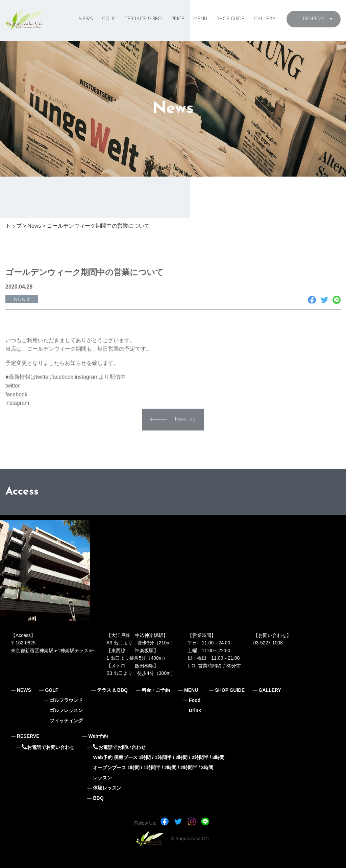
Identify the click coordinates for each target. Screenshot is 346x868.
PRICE (178, 19)
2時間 (181, 757)
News (34, 226)
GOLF (108, 19)
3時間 (218, 757)
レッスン (102, 778)
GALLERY (265, 19)
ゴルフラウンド (66, 700)
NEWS (86, 19)
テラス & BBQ (112, 690)
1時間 (145, 757)
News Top (185, 429)
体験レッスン (107, 788)
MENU (200, 19)
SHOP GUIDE (231, 19)
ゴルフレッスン (66, 710)
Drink (195, 710)
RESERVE (314, 19)
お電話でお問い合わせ (48, 747)
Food (195, 700)
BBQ (98, 798)
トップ (14, 226)
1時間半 (163, 757)
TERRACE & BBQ (143, 19)
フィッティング (66, 721)
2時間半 (200, 757)
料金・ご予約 (156, 690)
